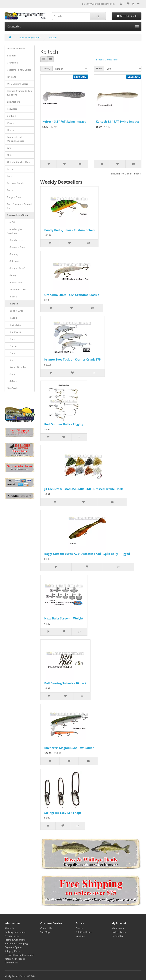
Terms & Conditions (15, 940)
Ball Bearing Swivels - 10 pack (65, 683)
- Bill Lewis (13, 261)
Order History (119, 932)
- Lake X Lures (15, 311)
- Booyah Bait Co (17, 268)
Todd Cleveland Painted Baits (19, 206)
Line (9, 148)
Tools (10, 190)
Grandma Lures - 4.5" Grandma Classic (72, 295)
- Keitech (12, 304)
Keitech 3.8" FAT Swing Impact (117, 121)
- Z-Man (12, 381)
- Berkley (13, 254)
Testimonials (11, 963)
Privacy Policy (12, 936)
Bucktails (12, 56)
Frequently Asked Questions (19, 955)
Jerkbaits (12, 77)
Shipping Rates (12, 951)
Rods (10, 176)
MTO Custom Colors (18, 84)
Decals (11, 123)
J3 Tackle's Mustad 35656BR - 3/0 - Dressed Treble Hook (84, 489)
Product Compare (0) (107, 60)
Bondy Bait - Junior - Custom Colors (69, 230)
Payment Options (14, 947)
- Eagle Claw (14, 282)
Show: (99, 69)
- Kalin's (12, 297)
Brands (80, 928)
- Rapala (12, 318)
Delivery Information (15, 932)
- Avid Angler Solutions (15, 231)
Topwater (12, 109)
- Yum (11, 374)
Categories (73, 26)
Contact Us (46, 928)
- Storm (12, 346)
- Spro (11, 339)
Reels (10, 169)
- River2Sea (14, 325)
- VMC (11, 360)
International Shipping (16, 943)
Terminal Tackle (15, 183)
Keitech (53, 37)
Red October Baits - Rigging (64, 424)
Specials (80, 936)
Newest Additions (16, 49)
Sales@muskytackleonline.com (98, 4)
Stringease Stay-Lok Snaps (63, 813)
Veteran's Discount (15, 959)
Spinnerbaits (14, 102)
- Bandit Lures (15, 240)
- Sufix (11, 353)
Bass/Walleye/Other (30, 37)
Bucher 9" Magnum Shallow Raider (69, 748)
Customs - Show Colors (19, 70)
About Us (9, 928)
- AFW (11, 222)
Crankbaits (13, 63)
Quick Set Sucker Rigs (18, 162)
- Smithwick (14, 332)
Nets (10, 155)
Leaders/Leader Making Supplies (16, 139)
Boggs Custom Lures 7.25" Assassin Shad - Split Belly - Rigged (87, 554)
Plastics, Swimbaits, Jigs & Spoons (19, 93)
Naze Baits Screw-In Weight (64, 618)
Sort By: (46, 69)
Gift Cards (12, 388)
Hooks (10, 130)
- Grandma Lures (17, 290)
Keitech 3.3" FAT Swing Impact (64, 121)
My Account (118, 928)
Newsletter (117, 936)
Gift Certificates (84, 932)
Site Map (45, 932)
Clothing (11, 116)
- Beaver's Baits (16, 247)
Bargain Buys (14, 197)
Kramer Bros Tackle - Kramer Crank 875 (73, 359)
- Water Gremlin (16, 367)
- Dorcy (12, 275)
